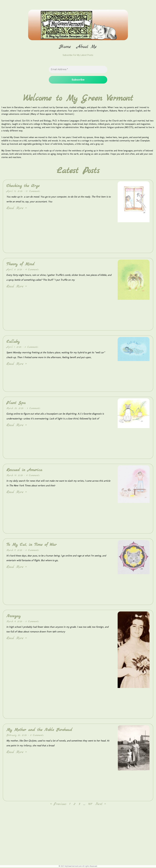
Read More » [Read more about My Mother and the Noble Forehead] (17, 753)
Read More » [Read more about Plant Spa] (17, 426)
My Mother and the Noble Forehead (39, 731)
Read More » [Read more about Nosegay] (17, 639)
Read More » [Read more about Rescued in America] (17, 493)
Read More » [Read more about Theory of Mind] (17, 287)
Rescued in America (24, 471)
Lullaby (13, 342)
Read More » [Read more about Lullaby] (17, 365)
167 (90, 805)
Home (65, 47)
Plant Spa (16, 404)
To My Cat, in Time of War (31, 545)
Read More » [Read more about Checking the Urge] (17, 209)
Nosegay (14, 617)
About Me (87, 47)
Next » (101, 805)
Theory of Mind (20, 265)
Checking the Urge (23, 187)
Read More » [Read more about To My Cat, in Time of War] (17, 568)
